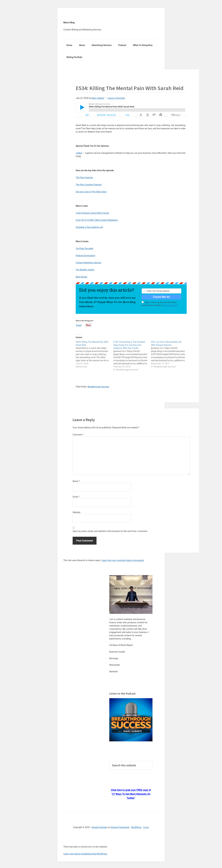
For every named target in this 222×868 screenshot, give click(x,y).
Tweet (79, 325)
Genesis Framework (120, 827)
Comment (78, 435)
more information (170, 305)
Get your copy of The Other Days (91, 192)
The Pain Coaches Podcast (89, 185)
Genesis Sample (99, 827)
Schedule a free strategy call (89, 227)
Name (76, 481)
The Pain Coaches (84, 178)
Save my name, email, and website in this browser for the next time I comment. (110, 531)
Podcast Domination (85, 256)
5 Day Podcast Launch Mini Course (92, 213)
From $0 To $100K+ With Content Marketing (97, 220)
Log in (146, 827)
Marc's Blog (69, 23)
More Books (81, 277)
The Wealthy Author (85, 270)
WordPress (136, 827)
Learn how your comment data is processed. (123, 560)
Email (76, 497)
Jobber (79, 153)
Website (76, 512)
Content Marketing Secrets (88, 263)
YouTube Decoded (84, 248)
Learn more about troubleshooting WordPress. (85, 854)
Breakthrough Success (98, 387)
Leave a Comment (116, 98)
